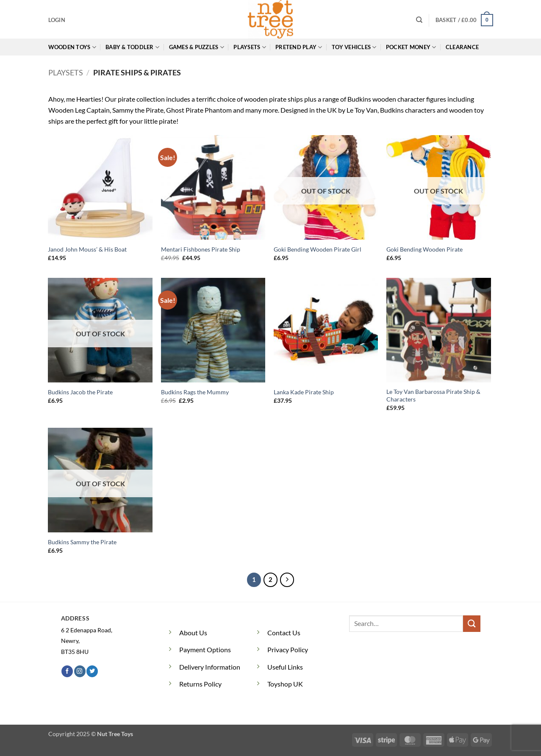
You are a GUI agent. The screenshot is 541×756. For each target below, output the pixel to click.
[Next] (287, 580)
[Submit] (472, 624)
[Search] (419, 20)
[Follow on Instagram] (80, 671)
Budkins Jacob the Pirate (80, 392)
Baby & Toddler (132, 47)
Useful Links (285, 667)
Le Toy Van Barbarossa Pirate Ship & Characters (433, 396)
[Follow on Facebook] (67, 671)
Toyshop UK (285, 684)
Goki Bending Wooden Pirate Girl (318, 249)
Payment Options (205, 649)
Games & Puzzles (197, 47)
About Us (193, 633)
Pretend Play (299, 47)
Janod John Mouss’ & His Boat (87, 249)
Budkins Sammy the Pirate (82, 542)
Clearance (462, 47)
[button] (57, 20)
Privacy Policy (288, 649)
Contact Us (284, 633)
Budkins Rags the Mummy (195, 392)
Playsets (250, 47)
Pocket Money (411, 47)
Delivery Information (210, 667)
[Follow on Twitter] (92, 671)
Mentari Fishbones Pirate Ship (201, 249)
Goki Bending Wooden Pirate (424, 249)
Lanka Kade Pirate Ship (304, 392)
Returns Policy (200, 684)
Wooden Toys (72, 47)
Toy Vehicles (354, 47)
